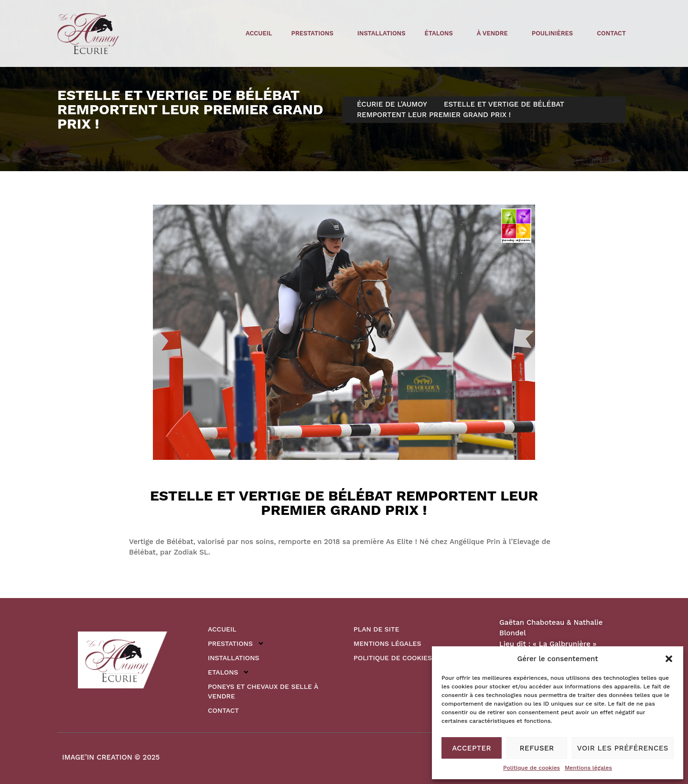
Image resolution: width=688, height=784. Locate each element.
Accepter (472, 748)
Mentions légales (588, 768)
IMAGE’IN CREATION (97, 757)
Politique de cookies (532, 768)
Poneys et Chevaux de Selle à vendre (263, 691)
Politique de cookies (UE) (401, 658)
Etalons (229, 672)
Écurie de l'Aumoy (392, 104)
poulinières (555, 33)
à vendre (495, 33)
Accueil (259, 33)
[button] (669, 659)
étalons (441, 33)
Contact (611, 33)
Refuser (537, 748)
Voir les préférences (623, 748)
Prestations (315, 33)
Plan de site (376, 629)
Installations (382, 33)
